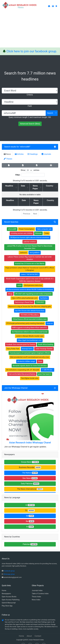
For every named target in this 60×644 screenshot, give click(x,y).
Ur (30, 499)
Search (50, 113)
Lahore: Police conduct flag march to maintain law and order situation (30, 252)
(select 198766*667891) (30, 269)
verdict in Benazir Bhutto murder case (30, 330)
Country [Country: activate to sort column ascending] (50, 186)
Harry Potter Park (13, 343)
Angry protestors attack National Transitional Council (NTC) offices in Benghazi (30, 263)
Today (47, 228)
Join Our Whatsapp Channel (16, 382)
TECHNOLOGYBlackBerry (30, 309)
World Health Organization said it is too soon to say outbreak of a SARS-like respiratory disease (30, 274)
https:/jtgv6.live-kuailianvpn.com (30, 335)
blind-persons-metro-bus (33, 280)
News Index (36, 594)
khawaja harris (27, 343)
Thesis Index (36, 591)
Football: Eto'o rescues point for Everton (21, 339)
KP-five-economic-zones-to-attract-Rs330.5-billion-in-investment (30, 284)
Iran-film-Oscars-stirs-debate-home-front (30, 305)
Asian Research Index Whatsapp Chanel (30, 437)
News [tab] (7, 154)
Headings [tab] (33, 154)
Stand (40, 356)
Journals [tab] (46, 154)
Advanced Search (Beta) (30, 124)
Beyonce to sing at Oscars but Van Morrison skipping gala (30, 301)
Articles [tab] (19, 154)
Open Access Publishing (11, 594)
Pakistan (30, 539)
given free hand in (45, 368)
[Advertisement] (30, 30)
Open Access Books (9, 591)
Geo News (30, 473)
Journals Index (37, 585)
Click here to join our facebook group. (32, 51)
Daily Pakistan (30, 478)
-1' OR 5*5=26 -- (48, 364)
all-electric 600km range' (26, 356)
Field (30, 106)
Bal (30, 516)
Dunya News (30, 456)
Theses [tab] (8, 159)
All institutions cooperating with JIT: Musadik (23, 364)
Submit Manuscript (9, 597)
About (29, 630)
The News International (30, 483)
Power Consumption (27, 223)
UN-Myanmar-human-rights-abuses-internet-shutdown (30, 232)
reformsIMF (25, 147)
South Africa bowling (45, 339)
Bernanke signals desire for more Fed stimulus (30, 360)
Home (4, 585)
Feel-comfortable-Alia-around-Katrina (22, 368)
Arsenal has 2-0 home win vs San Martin (30, 258)
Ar (30, 521)
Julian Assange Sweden (44, 343)
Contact (38, 630)
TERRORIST (40, 297)
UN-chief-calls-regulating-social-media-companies (33, 288)
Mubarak (38, 228)
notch (19, 280)
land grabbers (35, 247)
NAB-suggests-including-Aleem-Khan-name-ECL (30, 322)
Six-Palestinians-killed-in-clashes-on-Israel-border (30, 326)
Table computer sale (44, 223)
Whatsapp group (9, 569)
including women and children (22, 228)
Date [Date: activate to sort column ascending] (21, 186)
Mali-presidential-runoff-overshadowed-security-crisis (30, 352)
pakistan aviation (30, 236)
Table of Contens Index (40, 588)
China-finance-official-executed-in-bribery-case (30, 313)
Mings (10, 288)
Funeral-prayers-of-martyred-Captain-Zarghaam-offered (30, 347)
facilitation (44, 292)
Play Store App (7, 600)
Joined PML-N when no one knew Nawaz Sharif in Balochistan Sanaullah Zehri (30, 242)
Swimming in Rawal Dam (24, 297)
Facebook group (9, 565)
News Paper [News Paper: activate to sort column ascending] (35, 186)
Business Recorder (30, 462)
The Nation (30, 467)
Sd (30, 510)
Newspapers (6, 588)
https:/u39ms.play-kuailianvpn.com (25, 292)
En (30, 505)
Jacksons (23, 247)
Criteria (30, 95)
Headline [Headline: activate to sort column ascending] (8, 186)
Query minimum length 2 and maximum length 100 (30, 117)
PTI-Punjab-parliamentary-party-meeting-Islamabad (25, 318)
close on (50, 318)
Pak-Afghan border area (30, 373)
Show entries (30, 170)
